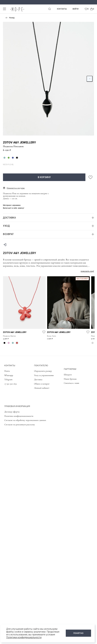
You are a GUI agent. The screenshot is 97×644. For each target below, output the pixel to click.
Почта (7, 371)
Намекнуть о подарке (14, 188)
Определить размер (43, 371)
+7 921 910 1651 (11, 384)
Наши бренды (70, 379)
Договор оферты (12, 412)
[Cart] (92, 9)
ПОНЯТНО (78, 633)
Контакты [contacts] (62, 9)
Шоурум (68, 375)
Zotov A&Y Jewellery (19, 142)
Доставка (38, 379)
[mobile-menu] (4, 9)
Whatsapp (9, 375)
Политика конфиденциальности (19, 416)
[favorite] (44, 332)
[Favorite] (87, 9)
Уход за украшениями (44, 375)
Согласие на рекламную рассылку (20, 424)
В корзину (44, 177)
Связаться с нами (71, 383)
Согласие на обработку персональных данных (25, 420)
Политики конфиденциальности (24, 637)
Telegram (8, 379)
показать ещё (87, 271)
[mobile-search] (50, 9)
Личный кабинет (42, 388)
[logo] (17, 11)
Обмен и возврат (42, 384)
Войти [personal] (76, 9)
